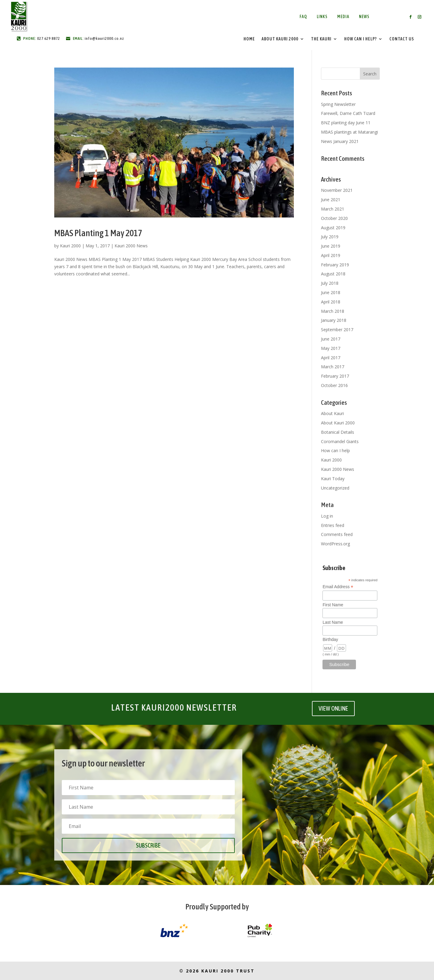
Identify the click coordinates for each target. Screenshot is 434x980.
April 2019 (331, 255)
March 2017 (333, 367)
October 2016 (334, 385)
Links (322, 17)
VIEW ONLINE (333, 708)
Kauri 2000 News (131, 246)
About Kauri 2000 (280, 39)
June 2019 (331, 246)
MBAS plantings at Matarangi (349, 132)
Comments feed (337, 534)
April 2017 (331, 358)
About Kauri (332, 413)
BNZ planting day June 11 (346, 123)
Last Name (333, 622)
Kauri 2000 (70, 246)
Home (249, 39)
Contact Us (402, 39)
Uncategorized (335, 488)
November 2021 (337, 190)
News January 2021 (340, 141)
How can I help (335, 450)
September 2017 (337, 330)
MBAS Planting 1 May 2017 (98, 233)
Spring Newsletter (338, 104)
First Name (333, 605)
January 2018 (334, 320)
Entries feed (333, 525)
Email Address (338, 587)
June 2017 (331, 339)
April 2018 (331, 302)
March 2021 (333, 209)
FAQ (303, 17)
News (364, 17)
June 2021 (331, 200)
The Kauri (321, 39)
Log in (327, 516)
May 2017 (331, 348)
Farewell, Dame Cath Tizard (348, 113)
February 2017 (335, 376)
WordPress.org (335, 544)
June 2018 (331, 292)
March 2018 (333, 311)
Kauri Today (333, 479)
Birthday (330, 639)
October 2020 (334, 218)
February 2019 (335, 265)
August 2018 (333, 274)
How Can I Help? (360, 39)
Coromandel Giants (340, 441)
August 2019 (333, 228)
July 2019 (330, 237)
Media (343, 17)
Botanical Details (338, 432)
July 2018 (330, 283)
